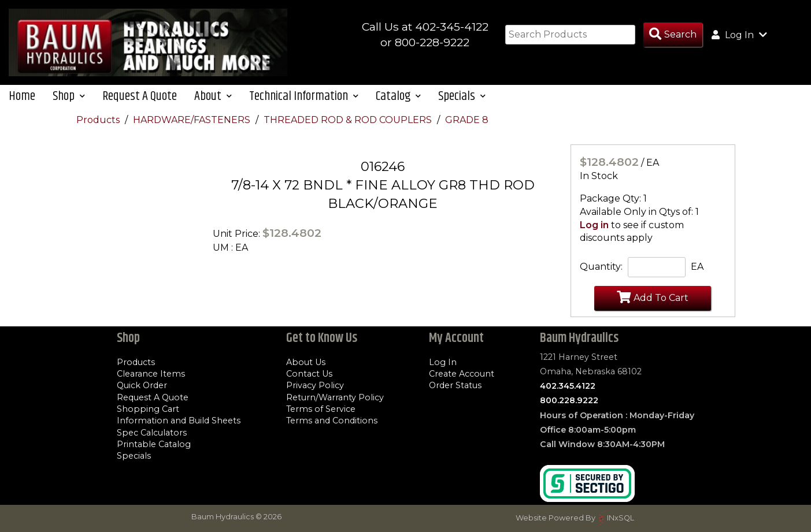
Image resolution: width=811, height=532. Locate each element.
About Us (306, 362)
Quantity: (601, 269)
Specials (134, 456)
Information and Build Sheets (179, 421)
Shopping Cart (148, 409)
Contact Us (309, 374)
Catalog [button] (398, 98)
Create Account (462, 374)
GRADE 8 (467, 122)
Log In (443, 362)
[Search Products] (673, 35)
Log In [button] (739, 35)
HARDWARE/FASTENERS (193, 122)
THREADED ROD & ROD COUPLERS (349, 122)
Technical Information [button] (304, 98)
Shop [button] (69, 98)
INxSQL (621, 518)
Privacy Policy (315, 386)
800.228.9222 (569, 401)
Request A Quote (140, 98)
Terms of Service (321, 409)
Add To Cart (653, 300)
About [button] (213, 98)
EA (697, 269)
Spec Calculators (152, 433)
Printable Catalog (154, 444)
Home (22, 98)
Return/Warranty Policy (335, 397)
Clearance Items (151, 374)
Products (99, 122)
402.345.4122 (568, 386)
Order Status (455, 386)
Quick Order (142, 386)
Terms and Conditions (332, 421)
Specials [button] (462, 98)
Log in (594, 227)
